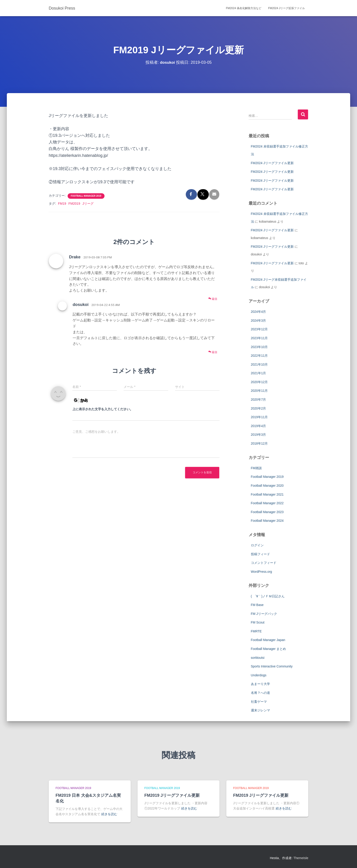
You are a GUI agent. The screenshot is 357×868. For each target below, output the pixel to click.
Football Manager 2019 (86, 196)
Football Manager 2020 (267, 486)
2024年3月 (259, 321)
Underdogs (259, 675)
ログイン (257, 545)
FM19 (62, 204)
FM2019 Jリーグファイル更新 (172, 795)
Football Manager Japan (268, 640)
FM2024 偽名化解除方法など (244, 8)
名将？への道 (260, 693)
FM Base (257, 605)
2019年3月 (259, 435)
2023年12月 (259, 329)
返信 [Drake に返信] (213, 299)
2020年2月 (259, 408)
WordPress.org (261, 572)
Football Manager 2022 (267, 503)
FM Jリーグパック (264, 614)
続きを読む (109, 814)
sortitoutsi (258, 658)
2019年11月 (259, 417)
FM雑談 (256, 468)
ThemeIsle (301, 858)
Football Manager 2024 (267, 521)
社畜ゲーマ (259, 702)
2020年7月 (259, 400)
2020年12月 (259, 382)
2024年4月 (259, 312)
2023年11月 (259, 338)
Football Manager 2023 (267, 512)
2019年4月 (259, 426)
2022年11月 (259, 356)
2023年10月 (259, 347)
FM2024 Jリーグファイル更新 (272, 163)
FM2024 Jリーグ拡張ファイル (287, 8)
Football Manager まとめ (269, 649)
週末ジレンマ (260, 710)
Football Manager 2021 (267, 494)
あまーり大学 (260, 684)
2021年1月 (259, 373)
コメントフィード (264, 563)
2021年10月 (259, 364)
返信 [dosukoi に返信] (213, 352)
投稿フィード (260, 554)
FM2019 (74, 204)
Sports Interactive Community (272, 666)
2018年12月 (259, 443)
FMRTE (256, 631)
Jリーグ (88, 204)
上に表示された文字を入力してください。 (103, 409)
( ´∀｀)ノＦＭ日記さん (268, 596)
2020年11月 (259, 391)
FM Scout (258, 622)
